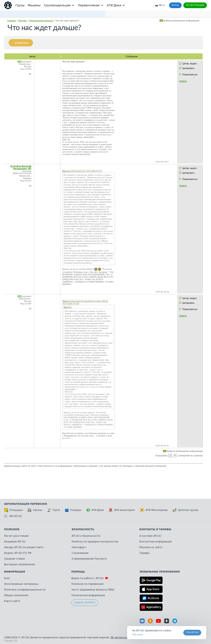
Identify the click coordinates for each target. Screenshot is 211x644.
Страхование (80, 553)
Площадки (13, 510)
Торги (54, 510)
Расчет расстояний (16, 536)
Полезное (12, 529)
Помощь (78, 572)
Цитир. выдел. (190, 64)
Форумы (23, 21)
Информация (15, 572)
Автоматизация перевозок (26, 504)
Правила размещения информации (181, 21)
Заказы (35, 510)
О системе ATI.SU (150, 536)
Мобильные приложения (160, 572)
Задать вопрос (85, 603)
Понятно (192, 632)
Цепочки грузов (185, 510)
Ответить (22, 43)
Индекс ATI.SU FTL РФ (18, 553)
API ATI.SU (13, 516)
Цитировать (188, 68)
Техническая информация (88, 595)
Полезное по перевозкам (87, 584)
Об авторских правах (124, 637)
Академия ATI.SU (15, 542)
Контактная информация (156, 542)
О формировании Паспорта (89, 559)
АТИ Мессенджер (154, 510)
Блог (7, 578)
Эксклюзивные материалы (21, 584)
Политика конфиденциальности (25, 590)
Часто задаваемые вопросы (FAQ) (93, 590)
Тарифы (144, 553)
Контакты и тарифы (155, 529)
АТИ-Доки (95, 510)
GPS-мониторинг (122, 510)
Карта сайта (12, 601)
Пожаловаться (190, 74)
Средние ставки (14, 559)
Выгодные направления (19, 564)
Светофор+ (79, 547)
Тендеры (73, 510)
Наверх (183, 81)
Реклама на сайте (151, 547)
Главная (11, 21)
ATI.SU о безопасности (86, 536)
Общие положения (16, 595)
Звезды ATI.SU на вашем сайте (24, 547)
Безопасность (83, 529)
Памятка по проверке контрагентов (95, 542)
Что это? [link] (137, 635)
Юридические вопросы (41, 21)
